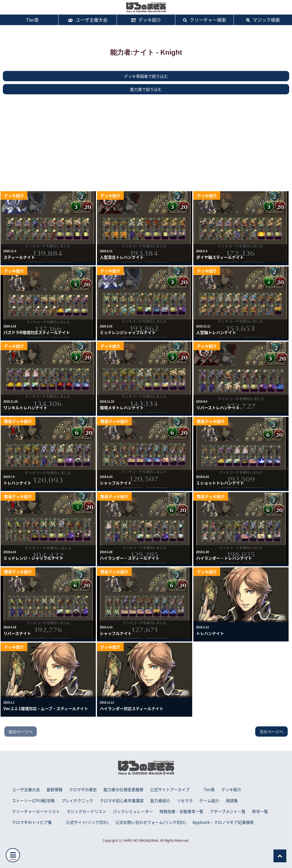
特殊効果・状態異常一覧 (181, 811)
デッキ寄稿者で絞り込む (146, 76)
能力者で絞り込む (146, 89)
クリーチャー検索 (205, 20)
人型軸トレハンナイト (216, 332)
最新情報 (54, 789)
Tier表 (29, 20)
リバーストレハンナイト (218, 407)
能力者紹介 (160, 800)
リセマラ (185, 800)
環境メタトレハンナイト (122, 407)
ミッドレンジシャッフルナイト (128, 332)
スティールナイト (19, 257)
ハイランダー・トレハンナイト (224, 558)
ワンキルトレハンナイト (25, 407)
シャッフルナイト (116, 483)
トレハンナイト (17, 483)
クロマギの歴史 (83, 789)
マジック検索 (263, 20)
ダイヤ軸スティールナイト (220, 257)
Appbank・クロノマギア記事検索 (223, 822)
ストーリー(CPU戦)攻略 (33, 800)
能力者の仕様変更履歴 (123, 789)
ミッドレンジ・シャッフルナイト (33, 558)
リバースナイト (17, 633)
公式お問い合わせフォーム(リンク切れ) (151, 822)
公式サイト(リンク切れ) (87, 822)
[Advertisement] (146, 143)
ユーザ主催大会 (88, 20)
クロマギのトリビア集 (32, 822)
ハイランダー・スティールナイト (130, 558)
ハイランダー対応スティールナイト (132, 708)
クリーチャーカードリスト (36, 811)
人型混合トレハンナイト (122, 257)
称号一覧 (260, 811)
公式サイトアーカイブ (170, 789)
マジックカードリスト (86, 811)
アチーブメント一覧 (228, 811)
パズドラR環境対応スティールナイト (37, 332)
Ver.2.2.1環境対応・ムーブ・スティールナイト (46, 708)
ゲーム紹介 (209, 800)
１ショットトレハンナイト (220, 483)
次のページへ (271, 732)
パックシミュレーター (133, 811)
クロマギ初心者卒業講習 (122, 800)
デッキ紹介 (146, 20)
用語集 (232, 800)
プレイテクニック (77, 800)
